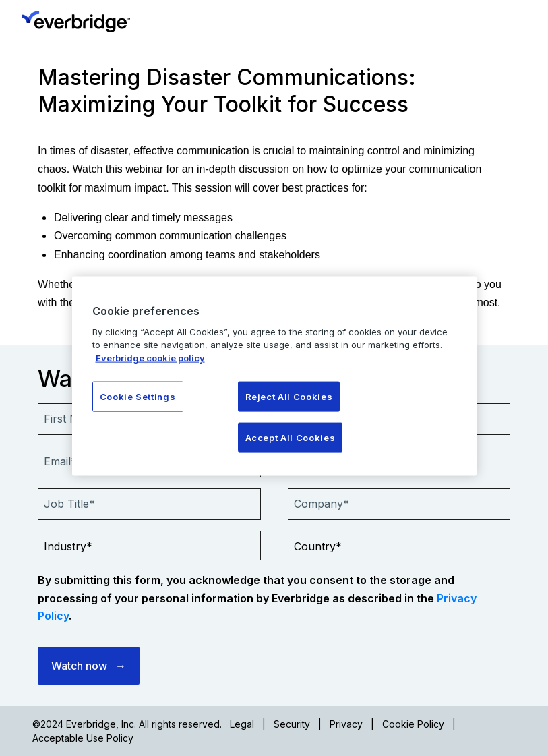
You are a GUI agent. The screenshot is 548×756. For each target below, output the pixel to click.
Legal (242, 724)
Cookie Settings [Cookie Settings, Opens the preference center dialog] (138, 397)
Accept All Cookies (291, 437)
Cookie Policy (413, 724)
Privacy (346, 724)
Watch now (79, 666)
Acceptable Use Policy (83, 738)
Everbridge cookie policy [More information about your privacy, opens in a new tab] (150, 357)
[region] (274, 376)
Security (292, 724)
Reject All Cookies (289, 397)
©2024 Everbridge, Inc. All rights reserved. (127, 724)
